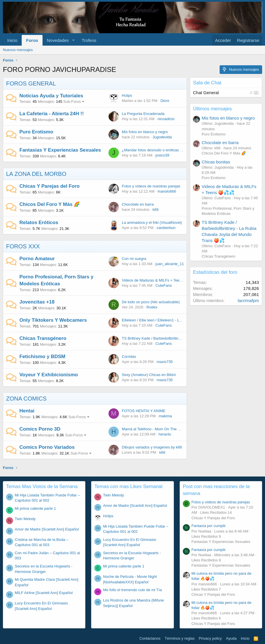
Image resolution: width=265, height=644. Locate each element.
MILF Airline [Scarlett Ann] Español (44, 593)
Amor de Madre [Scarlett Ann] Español (47, 529)
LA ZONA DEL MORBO (36, 174)
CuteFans (163, 285)
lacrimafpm (248, 300)
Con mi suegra (134, 259)
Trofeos (89, 40)
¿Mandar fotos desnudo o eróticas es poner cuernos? (166, 150)
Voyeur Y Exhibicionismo (49, 375)
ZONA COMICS (26, 399)
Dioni (165, 101)
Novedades (58, 40)
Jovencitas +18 (37, 302)
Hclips (127, 95)
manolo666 (167, 191)
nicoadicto (166, 119)
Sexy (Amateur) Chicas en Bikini (149, 375)
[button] (73, 40)
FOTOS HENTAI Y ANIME (144, 411)
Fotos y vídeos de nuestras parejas (151, 186)
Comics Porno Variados (47, 447)
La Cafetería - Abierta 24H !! (51, 114)
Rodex (152, 307)
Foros (32, 40)
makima (165, 416)
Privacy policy (210, 638)
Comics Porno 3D (40, 429)
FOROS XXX (23, 246)
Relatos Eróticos (39, 223)
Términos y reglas (180, 638)
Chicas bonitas (216, 162)
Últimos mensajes (212, 109)
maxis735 (165, 362)
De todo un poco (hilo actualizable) (151, 302)
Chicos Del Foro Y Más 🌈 (50, 204)
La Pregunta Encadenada (143, 114)
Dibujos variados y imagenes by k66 (152, 447)
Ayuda (231, 638)
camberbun (166, 228)
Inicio (12, 40)
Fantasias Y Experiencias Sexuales (60, 150)
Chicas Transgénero (43, 338)
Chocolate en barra (138, 204)
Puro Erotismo (36, 132)
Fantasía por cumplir (209, 526)
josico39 (162, 155)
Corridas (129, 357)
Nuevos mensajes (18, 50)
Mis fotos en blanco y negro (145, 132)
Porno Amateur (37, 259)
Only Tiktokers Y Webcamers (53, 320)
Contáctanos (150, 638)
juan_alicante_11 (170, 264)
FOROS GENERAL (31, 83)
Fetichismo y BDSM (42, 357)
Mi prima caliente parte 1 (35, 508)
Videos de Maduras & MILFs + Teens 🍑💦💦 (160, 280)
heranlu (165, 434)
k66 (155, 210)
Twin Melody (25, 519)
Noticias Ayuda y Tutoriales (51, 96)
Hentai (27, 411)
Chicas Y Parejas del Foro (49, 186)
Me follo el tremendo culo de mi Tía (132, 590)
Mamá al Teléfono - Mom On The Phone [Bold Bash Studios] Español (179, 429)
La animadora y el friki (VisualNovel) (152, 223)
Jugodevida (162, 137)
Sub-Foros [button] (72, 102)
